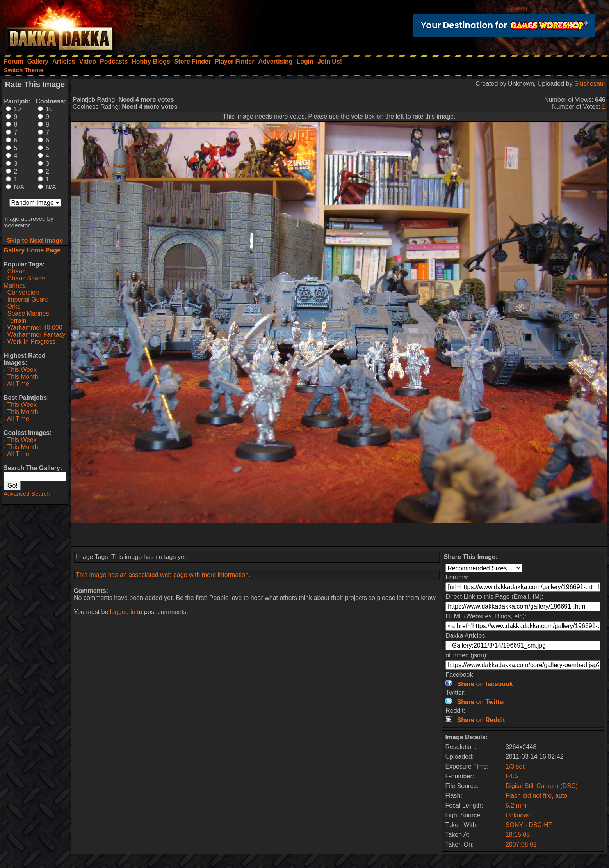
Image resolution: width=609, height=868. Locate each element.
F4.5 (512, 776)
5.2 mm (516, 805)
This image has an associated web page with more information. (163, 575)
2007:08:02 (521, 844)
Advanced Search (27, 494)
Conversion (23, 292)
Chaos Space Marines (24, 282)
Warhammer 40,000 (35, 327)
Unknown (519, 815)
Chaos (16, 271)
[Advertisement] (339, 534)
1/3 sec (516, 766)
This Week (22, 370)
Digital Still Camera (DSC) (542, 786)
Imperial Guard (28, 299)
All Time (18, 384)
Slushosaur (590, 84)
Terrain (17, 320)
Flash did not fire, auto (536, 796)
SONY (514, 825)
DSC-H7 (540, 825)
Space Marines (28, 313)
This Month (22, 377)
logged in (123, 612)
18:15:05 (518, 835)
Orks (14, 306)
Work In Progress (31, 342)
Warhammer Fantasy (37, 335)
